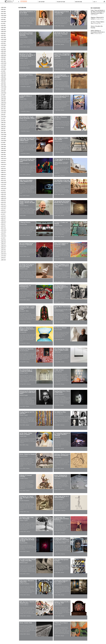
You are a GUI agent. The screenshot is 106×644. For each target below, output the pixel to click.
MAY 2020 (4, 147)
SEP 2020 (3, 139)
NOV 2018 (4, 182)
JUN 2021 (4, 121)
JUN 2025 (4, 25)
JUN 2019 (4, 168)
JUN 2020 (4, 145)
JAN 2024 (4, 59)
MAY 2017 (4, 218)
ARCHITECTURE (79, 2)
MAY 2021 (4, 123)
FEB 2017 (3, 224)
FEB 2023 (3, 81)
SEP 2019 (3, 162)
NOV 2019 (4, 158)
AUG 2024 (4, 45)
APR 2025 (3, 29)
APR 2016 (3, 244)
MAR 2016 (4, 246)
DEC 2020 (4, 133)
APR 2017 (3, 220)
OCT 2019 (4, 161)
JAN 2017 (4, 226)
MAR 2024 (4, 55)
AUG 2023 (4, 69)
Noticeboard (22, 8)
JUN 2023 (4, 73)
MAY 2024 (4, 51)
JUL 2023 (3, 71)
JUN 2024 (4, 49)
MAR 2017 (4, 222)
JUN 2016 (4, 240)
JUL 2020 (3, 143)
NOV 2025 (4, 15)
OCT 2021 (4, 113)
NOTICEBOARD (24, 2)
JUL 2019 (3, 166)
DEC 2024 (4, 37)
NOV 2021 (4, 111)
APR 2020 (3, 149)
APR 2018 (3, 196)
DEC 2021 (4, 109)
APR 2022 (3, 101)
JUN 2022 (4, 97)
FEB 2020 (3, 153)
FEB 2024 (3, 57)
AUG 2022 (4, 93)
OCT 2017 (4, 208)
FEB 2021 (3, 129)
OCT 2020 (4, 137)
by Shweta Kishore (98, 32)
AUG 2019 (4, 164)
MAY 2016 (4, 242)
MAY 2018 (4, 194)
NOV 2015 (4, 254)
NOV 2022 (4, 87)
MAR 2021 (4, 127)
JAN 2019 (4, 178)
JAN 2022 (4, 107)
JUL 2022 (3, 95)
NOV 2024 (4, 39)
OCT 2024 (4, 41)
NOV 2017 (4, 206)
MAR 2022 (4, 103)
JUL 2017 (3, 214)
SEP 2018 (3, 186)
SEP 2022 (3, 91)
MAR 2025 (4, 31)
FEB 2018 (3, 200)
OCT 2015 (4, 256)
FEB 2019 (3, 176)
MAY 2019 (4, 170)
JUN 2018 (4, 192)
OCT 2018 (4, 184)
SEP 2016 (3, 234)
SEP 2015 (3, 258)
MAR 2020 (4, 151)
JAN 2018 (4, 202)
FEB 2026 (3, 9)
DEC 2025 (4, 13)
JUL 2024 (3, 47)
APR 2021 (3, 125)
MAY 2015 (4, 260)
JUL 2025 (3, 23)
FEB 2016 (3, 248)
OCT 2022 (4, 89)
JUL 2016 (3, 238)
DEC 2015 (4, 252)
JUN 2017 (4, 216)
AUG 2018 (4, 188)
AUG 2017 (4, 212)
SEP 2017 (3, 210)
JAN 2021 (4, 131)
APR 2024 (3, 53)
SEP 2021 (3, 115)
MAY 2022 (4, 99)
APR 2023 (3, 77)
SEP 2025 (3, 19)
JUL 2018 (3, 190)
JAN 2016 (4, 250)
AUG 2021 (4, 117)
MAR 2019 (4, 174)
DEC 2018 (4, 180)
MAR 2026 (4, 7)
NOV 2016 (4, 230)
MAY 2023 (4, 75)
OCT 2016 (4, 232)
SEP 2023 (3, 67)
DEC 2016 (4, 228)
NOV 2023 (4, 63)
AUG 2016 (4, 236)
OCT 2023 (4, 65)
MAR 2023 (4, 79)
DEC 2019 (4, 157)
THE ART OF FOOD (61, 2)
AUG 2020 (4, 141)
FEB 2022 (3, 105)
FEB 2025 (3, 33)
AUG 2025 (4, 21)
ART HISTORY (42, 2)
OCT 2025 (4, 17)
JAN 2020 (4, 155)
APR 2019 (3, 172)
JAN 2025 (4, 35)
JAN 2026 (4, 12)
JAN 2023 (4, 83)
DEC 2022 (4, 85)
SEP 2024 (3, 43)
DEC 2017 (4, 204)
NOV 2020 (4, 135)
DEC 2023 (4, 61)
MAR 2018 (4, 198)
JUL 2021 (3, 119)
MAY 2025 (4, 27)
